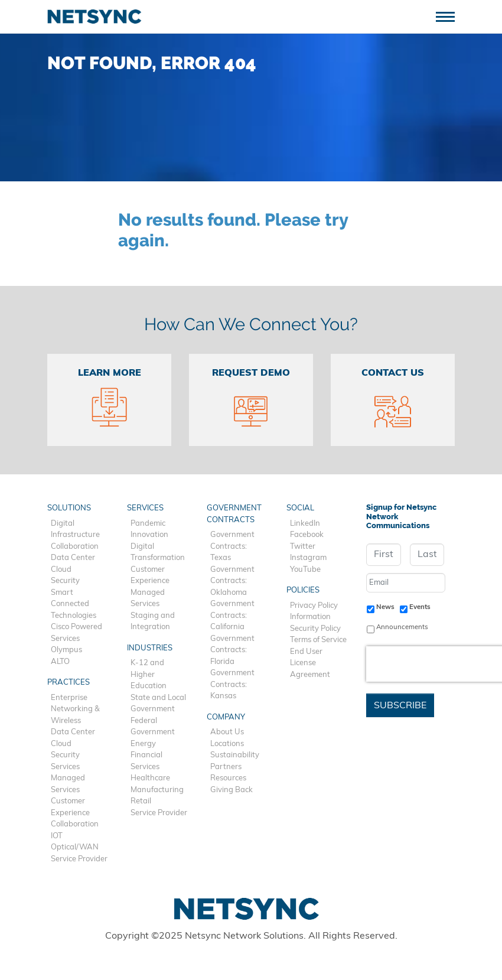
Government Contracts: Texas (232, 546)
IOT (57, 836)
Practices (69, 683)
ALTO (60, 662)
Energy (143, 744)
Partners (226, 767)
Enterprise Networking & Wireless (75, 709)
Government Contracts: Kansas (232, 685)
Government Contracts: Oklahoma (232, 581)
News (385, 607)
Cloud (61, 570)
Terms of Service (318, 640)
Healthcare (150, 778)
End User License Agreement (310, 663)
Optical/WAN (75, 847)
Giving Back (232, 790)
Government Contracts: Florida (232, 650)
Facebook (307, 535)
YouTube (305, 570)
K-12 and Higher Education (149, 675)
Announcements (402, 627)
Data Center (73, 558)
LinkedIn (305, 524)
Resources (228, 778)
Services (65, 767)
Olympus (66, 650)
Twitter (303, 547)
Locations (227, 744)
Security (65, 581)
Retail (141, 801)
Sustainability (235, 755)
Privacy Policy (314, 606)
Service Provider (79, 859)
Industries (150, 648)
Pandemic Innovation (149, 530)
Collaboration (75, 547)
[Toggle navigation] (450, 16)
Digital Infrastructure (75, 530)
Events (420, 607)
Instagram (308, 558)
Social (300, 508)
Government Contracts (234, 514)
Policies (303, 590)
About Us (227, 732)
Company (226, 717)
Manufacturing (157, 790)
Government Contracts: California (232, 616)
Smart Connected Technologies (74, 604)
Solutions (69, 508)
